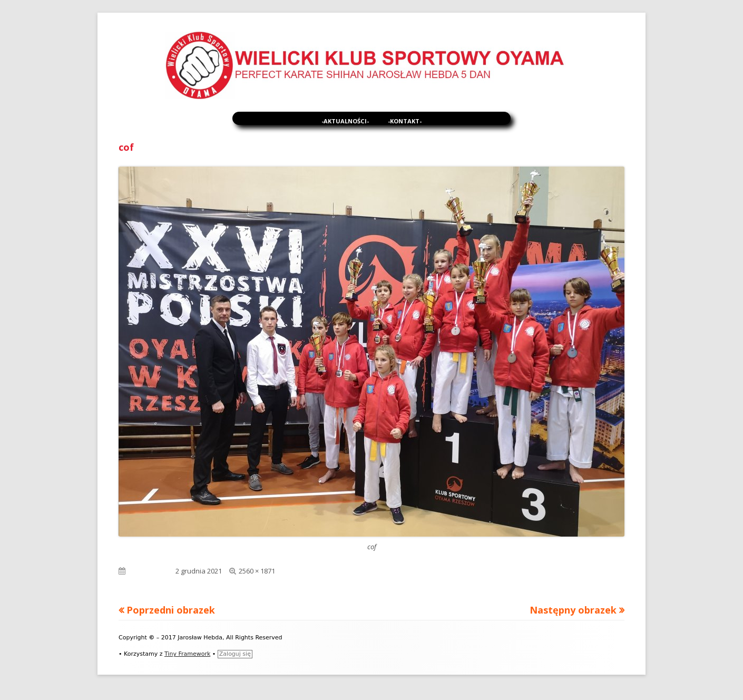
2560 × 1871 (257, 571)
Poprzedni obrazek (171, 610)
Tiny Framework (187, 654)
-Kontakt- (405, 121)
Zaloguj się (235, 654)
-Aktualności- (345, 121)
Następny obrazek (573, 610)
